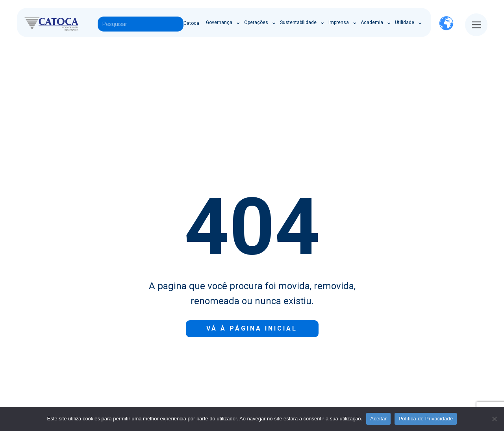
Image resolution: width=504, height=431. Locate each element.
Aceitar (378, 419)
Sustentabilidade (298, 22)
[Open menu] (476, 25)
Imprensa (339, 22)
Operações (256, 22)
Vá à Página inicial (252, 328)
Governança (219, 22)
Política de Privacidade (426, 419)
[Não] (494, 419)
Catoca (191, 23)
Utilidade (405, 22)
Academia (372, 22)
